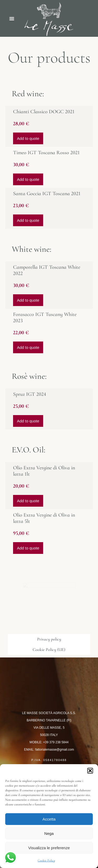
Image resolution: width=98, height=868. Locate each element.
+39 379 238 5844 (56, 742)
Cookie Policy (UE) (49, 650)
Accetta (49, 819)
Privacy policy (49, 639)
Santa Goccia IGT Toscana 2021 (47, 194)
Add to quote (28, 138)
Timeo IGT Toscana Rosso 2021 (46, 153)
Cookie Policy (46, 860)
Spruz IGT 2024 (30, 394)
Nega (49, 833)
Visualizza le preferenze (49, 848)
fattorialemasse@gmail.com (55, 750)
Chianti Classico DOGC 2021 (44, 112)
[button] (90, 771)
